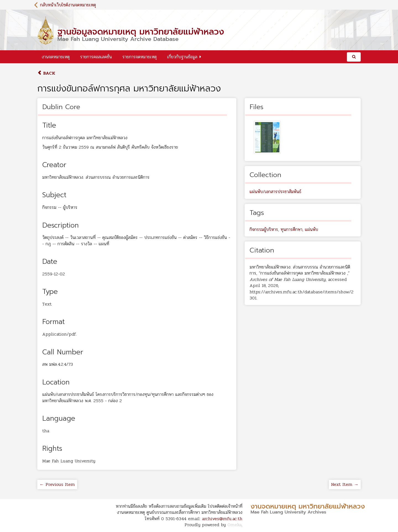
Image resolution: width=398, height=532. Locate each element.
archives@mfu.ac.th (222, 519)
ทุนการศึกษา (291, 229)
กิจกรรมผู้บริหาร (264, 229)
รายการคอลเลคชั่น (96, 57)
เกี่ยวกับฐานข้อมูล (182, 57)
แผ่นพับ (311, 229)
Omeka (235, 525)
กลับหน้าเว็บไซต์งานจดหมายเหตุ (68, 5)
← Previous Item (57, 484)
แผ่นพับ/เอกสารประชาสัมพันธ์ (275, 192)
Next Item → (345, 484)
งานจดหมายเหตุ (56, 57)
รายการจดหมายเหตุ (140, 57)
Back (46, 73)
